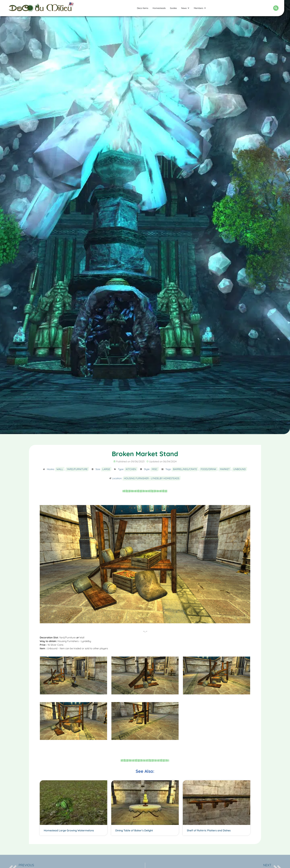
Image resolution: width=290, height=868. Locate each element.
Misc (155, 469)
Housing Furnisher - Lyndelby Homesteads (152, 478)
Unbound (240, 469)
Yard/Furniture (77, 469)
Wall (60, 469)
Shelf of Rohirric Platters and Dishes (209, 830)
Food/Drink (208, 469)
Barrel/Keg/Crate (185, 469)
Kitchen (131, 469)
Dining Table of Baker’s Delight (134, 830)
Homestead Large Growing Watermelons (69, 830)
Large (106, 469)
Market (225, 469)
